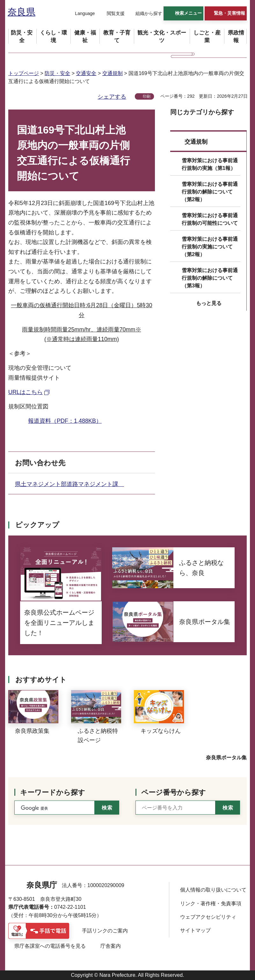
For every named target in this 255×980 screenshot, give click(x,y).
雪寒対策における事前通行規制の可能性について (210, 219)
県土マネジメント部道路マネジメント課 (69, 484)
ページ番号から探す (174, 792)
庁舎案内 (111, 946)
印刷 (147, 96)
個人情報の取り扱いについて (213, 890)
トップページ (24, 73)
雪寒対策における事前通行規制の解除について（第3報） (210, 278)
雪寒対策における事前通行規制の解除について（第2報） (210, 192)
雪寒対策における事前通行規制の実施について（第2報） (210, 247)
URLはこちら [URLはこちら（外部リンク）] (25, 392)
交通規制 (113, 73)
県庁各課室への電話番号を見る (50, 946)
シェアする (112, 97)
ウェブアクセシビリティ (208, 917)
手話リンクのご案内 (105, 931)
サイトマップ (195, 930)
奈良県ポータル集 (226, 758)
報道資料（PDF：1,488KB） (65, 421)
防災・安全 (57, 73)
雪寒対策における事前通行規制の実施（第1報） (210, 164)
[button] (81, 14)
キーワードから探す (53, 792)
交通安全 (86, 73)
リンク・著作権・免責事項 (211, 904)
